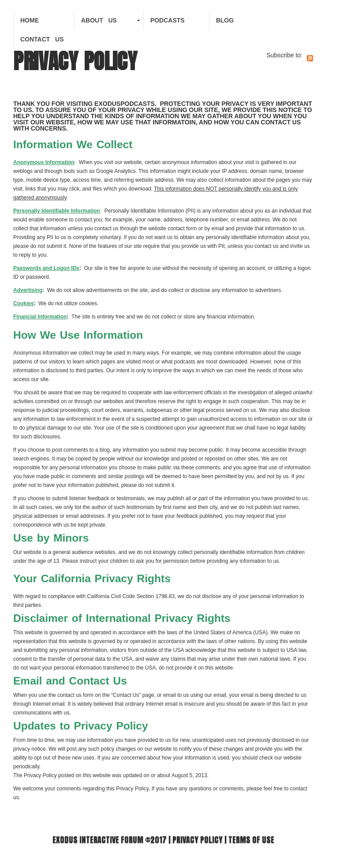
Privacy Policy (198, 840)
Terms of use (251, 840)
